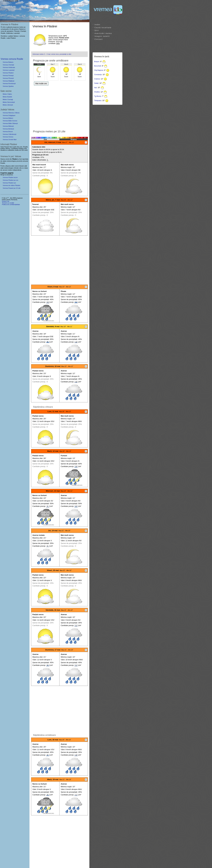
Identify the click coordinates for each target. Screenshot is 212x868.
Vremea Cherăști (8, 65)
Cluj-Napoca (99, 70)
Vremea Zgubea (8, 86)
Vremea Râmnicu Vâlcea (11, 113)
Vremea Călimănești (9, 134)
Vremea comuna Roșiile (12, 59)
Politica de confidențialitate (11, 204)
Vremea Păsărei (8, 73)
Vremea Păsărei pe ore (10, 180)
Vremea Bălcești (8, 126)
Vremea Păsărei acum (10, 177)
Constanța (98, 75)
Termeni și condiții (8, 203)
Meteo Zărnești (8, 105)
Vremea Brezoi (8, 132)
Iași (96, 88)
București (98, 66)
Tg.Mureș (98, 96)
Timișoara (98, 101)
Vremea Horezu (8, 137)
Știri (97, 30)
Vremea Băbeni (8, 118)
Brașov (97, 62)
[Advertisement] (59, 107)
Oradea (97, 92)
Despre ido (6, 201)
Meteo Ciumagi (8, 99)
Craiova (97, 79)
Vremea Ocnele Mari (10, 140)
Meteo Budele (7, 97)
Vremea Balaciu (8, 62)
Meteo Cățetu (7, 94)
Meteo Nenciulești (9, 102)
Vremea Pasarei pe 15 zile (12, 188)
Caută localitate (103, 28)
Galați (96, 83)
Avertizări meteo (103, 33)
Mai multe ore (41, 83)
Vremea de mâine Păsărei (11, 185)
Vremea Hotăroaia (9, 67)
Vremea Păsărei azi (9, 183)
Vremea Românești (9, 83)
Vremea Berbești (8, 129)
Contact (99, 39)
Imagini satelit (102, 36)
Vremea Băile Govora (10, 121)
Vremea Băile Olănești (10, 123)
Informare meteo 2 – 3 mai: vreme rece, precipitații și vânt (52, 54)
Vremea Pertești (8, 76)
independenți (17, 170)
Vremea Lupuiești (9, 70)
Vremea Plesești (8, 78)
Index (97, 25)
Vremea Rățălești (8, 81)
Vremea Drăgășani (9, 115)
